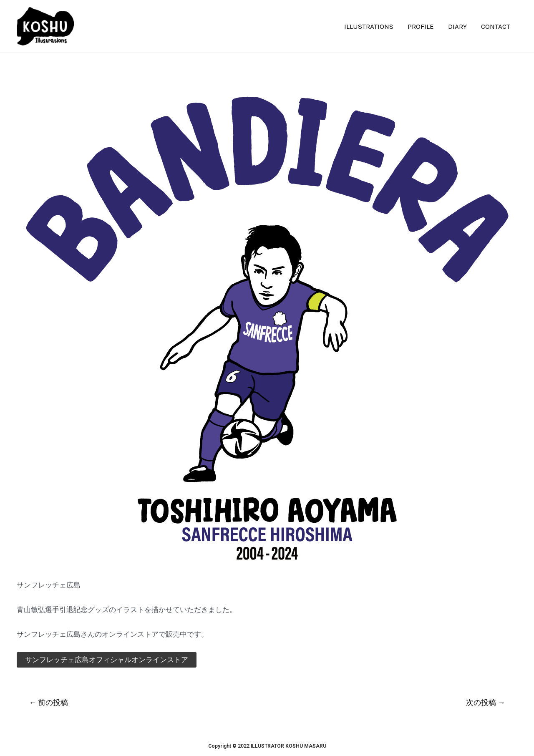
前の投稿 (48, 703)
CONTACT (496, 26)
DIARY (457, 26)
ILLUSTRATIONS (369, 26)
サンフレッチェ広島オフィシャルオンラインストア (107, 660)
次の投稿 (486, 703)
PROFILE (421, 26)
